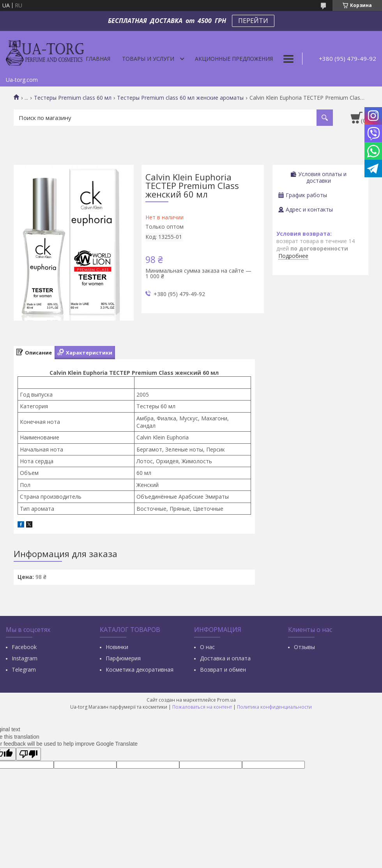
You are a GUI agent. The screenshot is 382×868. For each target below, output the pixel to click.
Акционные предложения (234, 59)
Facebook (24, 647)
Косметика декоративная (140, 670)
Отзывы (304, 647)
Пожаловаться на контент (202, 707)
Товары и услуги (148, 59)
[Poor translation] (28, 754)
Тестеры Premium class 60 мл (73, 98)
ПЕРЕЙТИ (253, 21)
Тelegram (24, 670)
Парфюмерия (123, 658)
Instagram (25, 658)
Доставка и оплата (225, 658)
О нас (207, 647)
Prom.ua (226, 700)
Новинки (117, 647)
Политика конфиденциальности (274, 707)
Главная (98, 59)
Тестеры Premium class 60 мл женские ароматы (180, 98)
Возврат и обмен (223, 670)
